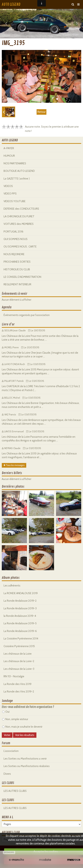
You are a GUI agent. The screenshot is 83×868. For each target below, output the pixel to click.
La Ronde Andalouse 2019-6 (20, 631)
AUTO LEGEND (11, 4)
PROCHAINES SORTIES (17, 262)
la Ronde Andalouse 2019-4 (20, 616)
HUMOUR (9, 156)
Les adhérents (12, 586)
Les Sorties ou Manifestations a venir (25, 759)
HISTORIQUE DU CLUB (17, 269)
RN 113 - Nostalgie (14, 676)
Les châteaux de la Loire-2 (19, 661)
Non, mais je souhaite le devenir (22, 727)
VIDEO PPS (10, 194)
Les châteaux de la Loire (18, 654)
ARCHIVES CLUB (11, 832)
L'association (11, 751)
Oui (6, 712)
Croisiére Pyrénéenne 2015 (19, 646)
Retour (41, 112)
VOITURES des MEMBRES (19, 224)
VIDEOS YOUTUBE (15, 201)
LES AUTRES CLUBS (15, 791)
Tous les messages (14, 465)
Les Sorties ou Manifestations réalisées (27, 766)
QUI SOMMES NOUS (16, 239)
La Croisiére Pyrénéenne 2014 (21, 639)
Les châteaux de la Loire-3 (19, 669)
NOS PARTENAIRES (15, 163)
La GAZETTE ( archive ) (17, 179)
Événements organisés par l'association (27, 315)
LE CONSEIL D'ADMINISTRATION (22, 277)
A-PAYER (9, 148)
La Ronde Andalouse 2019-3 (20, 608)
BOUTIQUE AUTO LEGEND (19, 171)
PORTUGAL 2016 (13, 232)
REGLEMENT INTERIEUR (17, 284)
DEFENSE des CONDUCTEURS (21, 209)
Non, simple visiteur (15, 719)
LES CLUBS (8, 783)
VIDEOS (8, 186)
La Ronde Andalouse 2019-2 (20, 601)
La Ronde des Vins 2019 (17, 684)
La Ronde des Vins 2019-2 (19, 692)
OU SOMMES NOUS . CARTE (20, 247)
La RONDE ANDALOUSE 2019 (21, 593)
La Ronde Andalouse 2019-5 (20, 623)
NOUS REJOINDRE (14, 254)
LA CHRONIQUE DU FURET (19, 216)
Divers (7, 774)
